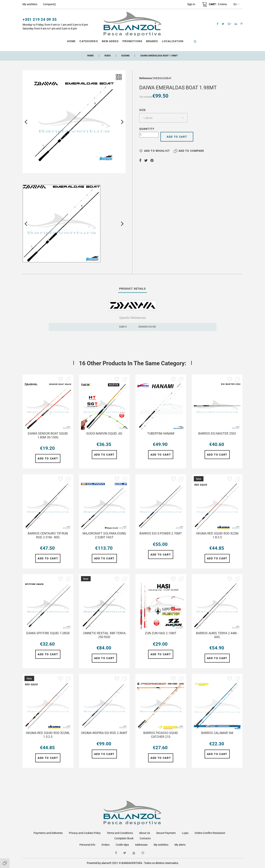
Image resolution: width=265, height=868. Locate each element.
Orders (105, 845)
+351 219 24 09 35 (40, 19)
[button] (191, 4)
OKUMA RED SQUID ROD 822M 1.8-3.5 (217, 535)
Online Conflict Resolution (210, 833)
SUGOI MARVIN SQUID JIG (104, 434)
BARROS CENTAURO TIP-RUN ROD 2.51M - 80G (48, 535)
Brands (152, 41)
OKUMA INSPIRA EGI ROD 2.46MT (104, 733)
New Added (110, 41)
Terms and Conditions (120, 833)
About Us (145, 833)
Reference (146, 78)
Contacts (145, 838)
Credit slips (122, 845)
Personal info (87, 845)
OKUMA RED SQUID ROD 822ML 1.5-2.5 (48, 735)
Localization (173, 41)
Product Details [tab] (133, 289)
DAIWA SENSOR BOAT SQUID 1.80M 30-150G (48, 435)
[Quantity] (149, 135)
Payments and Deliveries (48, 833)
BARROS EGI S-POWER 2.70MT (161, 533)
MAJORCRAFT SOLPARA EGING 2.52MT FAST (104, 535)
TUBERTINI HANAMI (161, 434)
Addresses (141, 845)
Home (71, 41)
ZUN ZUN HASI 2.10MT (161, 633)
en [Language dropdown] (237, 4)
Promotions (132, 41)
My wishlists (161, 845)
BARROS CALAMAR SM (217, 733)
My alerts (180, 845)
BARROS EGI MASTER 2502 (217, 434)
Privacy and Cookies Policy (85, 833)
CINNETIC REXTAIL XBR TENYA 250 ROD (104, 635)
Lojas (185, 833)
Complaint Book (124, 838)
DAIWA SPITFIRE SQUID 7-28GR (48, 633)
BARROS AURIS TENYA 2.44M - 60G (217, 635)
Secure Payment (166, 833)
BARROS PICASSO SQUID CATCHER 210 (161, 735)
